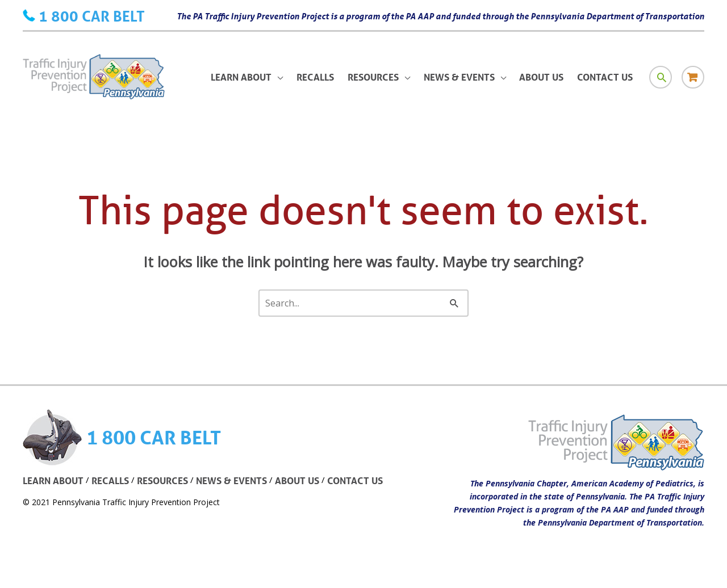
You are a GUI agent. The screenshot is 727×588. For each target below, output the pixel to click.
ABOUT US (297, 480)
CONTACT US (355, 480)
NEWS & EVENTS (231, 480)
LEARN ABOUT (53, 480)
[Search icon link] (661, 77)
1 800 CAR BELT (92, 16)
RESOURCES (162, 480)
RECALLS (110, 480)
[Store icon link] (693, 77)
